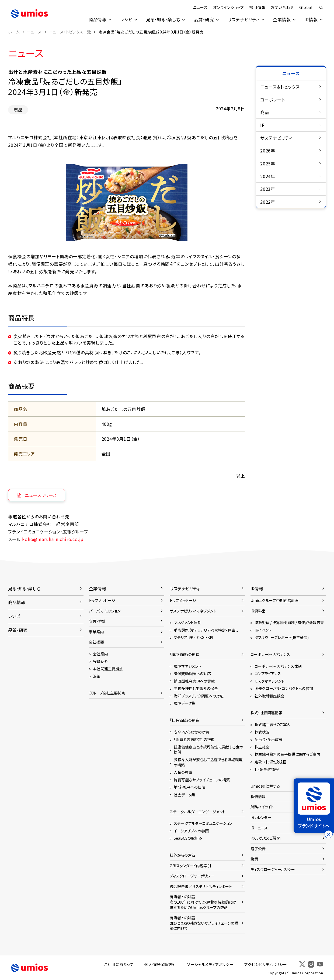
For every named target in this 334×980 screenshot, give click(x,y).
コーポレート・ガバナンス (270, 654)
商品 (265, 112)
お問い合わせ (282, 7)
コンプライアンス (268, 673)
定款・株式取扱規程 (270, 762)
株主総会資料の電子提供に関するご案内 (287, 754)
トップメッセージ (102, 600)
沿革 (97, 676)
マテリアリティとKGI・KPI (193, 637)
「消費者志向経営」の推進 (194, 739)
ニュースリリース (41, 495)
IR (262, 125)
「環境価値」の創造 (185, 654)
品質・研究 (203, 19)
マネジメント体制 (187, 622)
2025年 (268, 164)
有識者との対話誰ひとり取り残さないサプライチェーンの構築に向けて (204, 923)
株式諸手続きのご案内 (273, 724)
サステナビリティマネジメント (193, 611)
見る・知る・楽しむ (162, 19)
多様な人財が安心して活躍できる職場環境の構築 (208, 762)
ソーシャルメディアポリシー (210, 964)
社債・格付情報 (267, 769)
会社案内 (100, 654)
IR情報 (311, 19)
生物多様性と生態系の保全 (196, 688)
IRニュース (259, 828)
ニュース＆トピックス (280, 87)
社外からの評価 (182, 855)
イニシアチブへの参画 (191, 831)
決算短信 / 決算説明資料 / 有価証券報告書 (289, 622)
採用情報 (257, 7)
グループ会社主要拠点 (107, 693)
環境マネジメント (187, 666)
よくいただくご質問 (265, 838)
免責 (254, 859)
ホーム (14, 32)
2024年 (268, 176)
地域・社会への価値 (189, 787)
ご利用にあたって (119, 964)
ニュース (200, 7)
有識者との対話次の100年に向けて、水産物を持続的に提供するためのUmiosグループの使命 (203, 902)
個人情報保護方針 (160, 964)
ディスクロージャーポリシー (192, 876)
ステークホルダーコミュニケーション (203, 823)
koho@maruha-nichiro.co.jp (53, 539)
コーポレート (273, 100)
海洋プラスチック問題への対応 (199, 696)
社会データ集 (185, 795)
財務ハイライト (262, 807)
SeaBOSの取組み (188, 838)
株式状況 (262, 732)
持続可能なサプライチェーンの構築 (202, 780)
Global (306, 7)
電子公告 (258, 849)
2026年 (268, 151)
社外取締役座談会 (269, 696)
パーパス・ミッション (105, 611)
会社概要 (96, 642)
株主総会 (262, 747)
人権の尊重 (183, 772)
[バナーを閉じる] (329, 834)
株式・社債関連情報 (266, 713)
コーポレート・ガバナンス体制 (278, 666)
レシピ (126, 19)
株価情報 (258, 797)
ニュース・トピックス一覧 (70, 32)
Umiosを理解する (265, 786)
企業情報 (282, 19)
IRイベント (263, 630)
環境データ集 (185, 703)
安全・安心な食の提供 (191, 732)
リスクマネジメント (269, 681)
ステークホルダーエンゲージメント (198, 812)
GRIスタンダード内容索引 (190, 866)
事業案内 (96, 632)
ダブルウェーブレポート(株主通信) (282, 637)
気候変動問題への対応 (192, 673)
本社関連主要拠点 (108, 669)
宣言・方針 (97, 621)
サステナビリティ (243, 19)
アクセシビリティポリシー (266, 964)
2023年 (268, 189)
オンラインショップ (229, 7)
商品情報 (97, 19)
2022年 (268, 202)
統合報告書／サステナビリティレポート (201, 886)
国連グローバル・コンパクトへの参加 (284, 688)
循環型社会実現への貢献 (194, 681)
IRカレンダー (261, 817)
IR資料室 (258, 611)
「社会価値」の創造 (185, 720)
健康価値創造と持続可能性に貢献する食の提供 (208, 750)
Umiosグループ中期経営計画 (274, 600)
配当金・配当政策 (269, 739)
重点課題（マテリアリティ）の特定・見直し (206, 630)
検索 (321, 8)
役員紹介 (100, 661)
